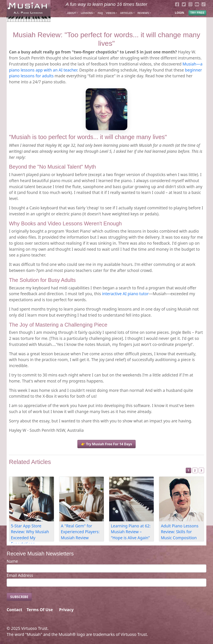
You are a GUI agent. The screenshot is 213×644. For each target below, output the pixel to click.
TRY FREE (197, 13)
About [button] (72, 13)
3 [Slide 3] (201, 470)
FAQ (100, 13)
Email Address (20, 575)
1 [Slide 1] (188, 470)
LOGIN (180, 13)
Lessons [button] (87, 13)
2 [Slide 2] (195, 470)
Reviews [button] (143, 13)
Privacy (66, 610)
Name (12, 561)
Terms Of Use (40, 610)
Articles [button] (126, 13)
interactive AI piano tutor (125, 294)
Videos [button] (111, 13)
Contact (14, 610)
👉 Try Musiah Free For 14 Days (106, 444)
